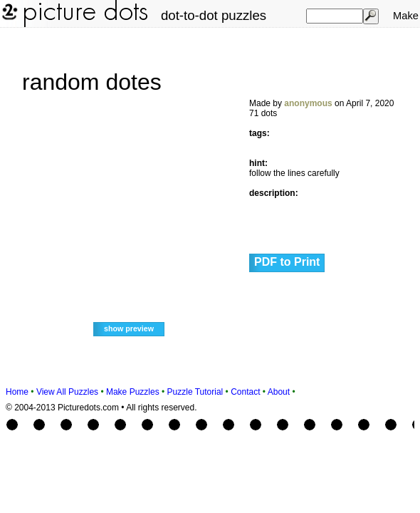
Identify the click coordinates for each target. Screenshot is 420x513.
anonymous (308, 103)
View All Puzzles (67, 392)
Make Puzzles (133, 392)
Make (406, 16)
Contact (245, 392)
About (279, 392)
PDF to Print (287, 262)
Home (17, 392)
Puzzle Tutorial (195, 392)
